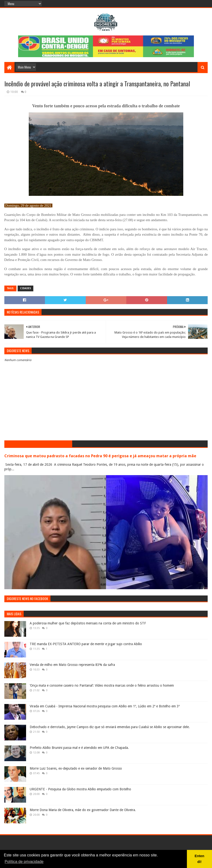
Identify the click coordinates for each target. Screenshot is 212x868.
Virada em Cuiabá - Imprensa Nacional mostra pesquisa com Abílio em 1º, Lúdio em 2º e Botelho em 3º (105, 706)
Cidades (25, 288)
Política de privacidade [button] (24, 862)
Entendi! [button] (199, 859)
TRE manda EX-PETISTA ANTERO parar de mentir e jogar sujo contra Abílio (86, 644)
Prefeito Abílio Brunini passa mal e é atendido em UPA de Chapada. (79, 748)
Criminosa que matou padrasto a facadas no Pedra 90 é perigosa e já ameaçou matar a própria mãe (100, 456)
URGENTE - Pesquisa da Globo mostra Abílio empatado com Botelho (80, 789)
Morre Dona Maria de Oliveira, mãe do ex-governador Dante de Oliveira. (83, 810)
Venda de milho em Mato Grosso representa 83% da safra (72, 665)
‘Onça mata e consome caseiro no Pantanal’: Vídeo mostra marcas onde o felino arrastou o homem (102, 685)
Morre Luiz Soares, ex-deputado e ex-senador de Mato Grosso (76, 768)
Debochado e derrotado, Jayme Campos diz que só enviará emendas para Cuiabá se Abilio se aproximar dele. (110, 727)
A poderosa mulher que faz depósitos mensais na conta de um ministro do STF (88, 623)
